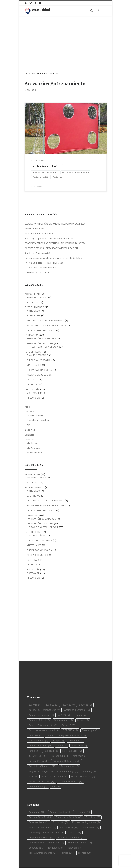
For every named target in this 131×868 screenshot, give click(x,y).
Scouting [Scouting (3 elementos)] (89, 756)
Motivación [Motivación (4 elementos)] (81, 740)
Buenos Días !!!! (36, 297)
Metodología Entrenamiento (46, 321)
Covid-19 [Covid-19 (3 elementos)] (68, 709)
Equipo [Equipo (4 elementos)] (58, 725)
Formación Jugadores (41, 338)
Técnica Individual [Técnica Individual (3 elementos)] (70, 766)
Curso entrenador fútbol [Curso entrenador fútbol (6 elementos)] (44, 715)
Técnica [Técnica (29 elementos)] (85, 837)
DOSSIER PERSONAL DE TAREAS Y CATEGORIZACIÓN (51, 248)
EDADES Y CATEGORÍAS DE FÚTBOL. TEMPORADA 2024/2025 (55, 224)
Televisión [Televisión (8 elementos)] (75, 832)
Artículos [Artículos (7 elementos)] (83, 796)
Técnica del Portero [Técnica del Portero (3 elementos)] (41, 766)
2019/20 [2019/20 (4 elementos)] (69, 689)
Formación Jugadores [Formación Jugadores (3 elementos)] (86, 807)
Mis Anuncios (34, 448)
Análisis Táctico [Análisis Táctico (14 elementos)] (61, 796)
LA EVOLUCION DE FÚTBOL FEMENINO (44, 263)
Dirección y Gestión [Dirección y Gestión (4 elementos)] (69, 801)
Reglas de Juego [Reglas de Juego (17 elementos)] (80, 827)
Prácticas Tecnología (44, 347)
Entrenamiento (34, 307)
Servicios (29, 412)
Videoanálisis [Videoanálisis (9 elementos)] (38, 771)
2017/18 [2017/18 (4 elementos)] (35, 689)
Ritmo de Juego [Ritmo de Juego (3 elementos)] (68, 756)
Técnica (32, 384)
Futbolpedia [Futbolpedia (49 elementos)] (69, 812)
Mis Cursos (32, 443)
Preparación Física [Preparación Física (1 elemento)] (41, 822)
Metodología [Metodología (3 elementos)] (60, 740)
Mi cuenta (29, 440)
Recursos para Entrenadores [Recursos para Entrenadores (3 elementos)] (46, 827)
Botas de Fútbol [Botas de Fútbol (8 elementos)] (39, 704)
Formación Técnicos (40, 343)
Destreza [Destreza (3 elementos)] (36, 720)
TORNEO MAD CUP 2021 (37, 273)
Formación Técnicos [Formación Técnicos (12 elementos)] (42, 812)
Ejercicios (34, 316)
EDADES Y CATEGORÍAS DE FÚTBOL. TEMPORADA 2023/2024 (55, 243)
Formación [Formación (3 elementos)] (60, 807)
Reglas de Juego (38, 375)
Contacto (29, 435)
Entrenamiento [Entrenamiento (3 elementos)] (39, 807)
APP (29, 425)
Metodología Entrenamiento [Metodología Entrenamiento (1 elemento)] (46, 817)
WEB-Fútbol (40, 857)
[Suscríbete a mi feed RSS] (26, 3)
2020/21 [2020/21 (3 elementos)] (86, 689)
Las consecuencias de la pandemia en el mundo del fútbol (53, 258)
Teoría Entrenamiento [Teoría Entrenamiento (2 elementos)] (42, 837)
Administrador (40, 186)
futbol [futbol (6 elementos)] (62, 730)
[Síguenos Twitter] (31, 3)
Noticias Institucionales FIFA (39, 234)
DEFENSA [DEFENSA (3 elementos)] (70, 715)
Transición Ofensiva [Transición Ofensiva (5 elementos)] (54, 761)
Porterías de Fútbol (47, 166)
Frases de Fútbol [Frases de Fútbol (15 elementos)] (41, 730)
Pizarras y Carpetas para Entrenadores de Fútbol (49, 238)
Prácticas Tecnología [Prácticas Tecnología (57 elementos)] (71, 822)
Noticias (32, 302)
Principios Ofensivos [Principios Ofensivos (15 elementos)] (43, 751)
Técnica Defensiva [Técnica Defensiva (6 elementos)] (83, 761)
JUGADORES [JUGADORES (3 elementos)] (38, 740)
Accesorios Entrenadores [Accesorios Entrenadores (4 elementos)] (44, 694)
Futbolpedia (33, 352)
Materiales (34, 365)
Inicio (27, 73)
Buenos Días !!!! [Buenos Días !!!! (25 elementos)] (40, 801)
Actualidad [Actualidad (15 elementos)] (37, 796)
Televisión (33, 398)
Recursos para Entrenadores (46, 325)
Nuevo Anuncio (34, 453)
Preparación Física (39, 370)
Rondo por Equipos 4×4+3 (37, 253)
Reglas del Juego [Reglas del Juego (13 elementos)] (41, 756)
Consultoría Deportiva (38, 420)
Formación (32, 335)
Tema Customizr (71, 862)
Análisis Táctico (38, 355)
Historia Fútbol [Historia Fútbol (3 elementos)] (72, 735)
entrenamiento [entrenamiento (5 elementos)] (39, 725)
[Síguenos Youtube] (40, 3)
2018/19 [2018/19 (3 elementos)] (52, 689)
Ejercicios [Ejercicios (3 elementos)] (93, 801)
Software (33, 393)
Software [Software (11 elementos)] (36, 832)
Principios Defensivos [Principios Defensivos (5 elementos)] (66, 745)
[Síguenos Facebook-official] (35, 3)
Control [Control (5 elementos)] (83, 704)
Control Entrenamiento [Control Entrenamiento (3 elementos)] (43, 709)
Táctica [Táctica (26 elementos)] (67, 837)
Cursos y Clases (35, 415)
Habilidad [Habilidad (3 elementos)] (51, 735)
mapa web (30, 430)
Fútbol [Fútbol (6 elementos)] (34, 735)
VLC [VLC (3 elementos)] (56, 771)
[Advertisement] (66, 42)
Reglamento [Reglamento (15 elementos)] (70, 751)
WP (41, 862)
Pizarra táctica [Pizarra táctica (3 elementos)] (39, 745)
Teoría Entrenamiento (41, 330)
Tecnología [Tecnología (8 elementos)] (56, 832)
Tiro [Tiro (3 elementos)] (33, 761)
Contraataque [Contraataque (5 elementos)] (64, 704)
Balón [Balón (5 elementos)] (81, 699)
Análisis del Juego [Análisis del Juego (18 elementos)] (41, 699)
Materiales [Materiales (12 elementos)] (91, 812)
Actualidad (32, 294)
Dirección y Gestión (40, 360)
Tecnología (32, 389)
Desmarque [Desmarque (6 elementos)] (90, 715)
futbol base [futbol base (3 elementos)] (79, 730)
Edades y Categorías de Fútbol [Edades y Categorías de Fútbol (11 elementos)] (66, 720)
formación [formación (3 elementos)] (75, 725)
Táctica (32, 380)
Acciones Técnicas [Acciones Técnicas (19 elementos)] (77, 694)
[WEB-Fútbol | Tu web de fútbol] (28, 10)
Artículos (33, 311)
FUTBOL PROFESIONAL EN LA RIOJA (43, 268)
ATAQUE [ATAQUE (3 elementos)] (65, 699)
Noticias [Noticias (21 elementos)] (74, 817)
